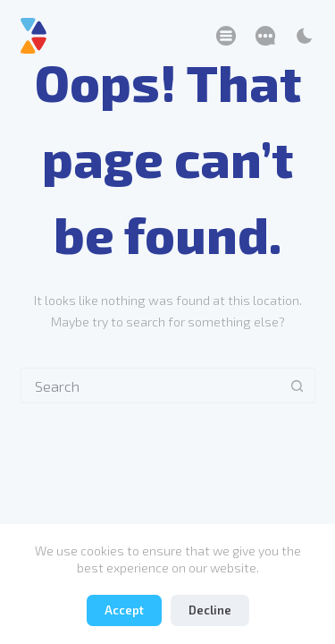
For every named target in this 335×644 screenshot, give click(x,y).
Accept (124, 610)
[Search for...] (150, 386)
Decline (210, 610)
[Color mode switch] (305, 36)
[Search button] (297, 386)
